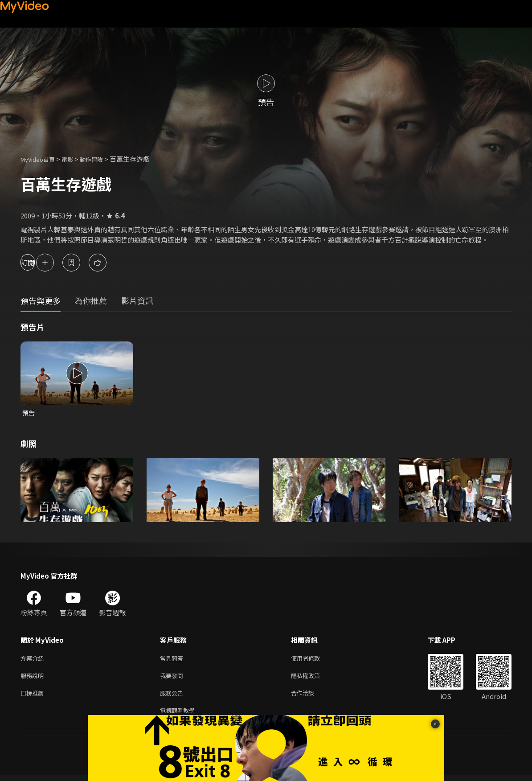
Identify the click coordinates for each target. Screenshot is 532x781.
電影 (74, 159)
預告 (29, 413)
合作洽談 (310, 697)
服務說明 (34, 678)
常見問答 (173, 660)
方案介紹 (34, 660)
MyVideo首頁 (41, 159)
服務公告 (173, 697)
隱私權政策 (313, 678)
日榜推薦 (34, 697)
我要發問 (173, 678)
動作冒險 (101, 159)
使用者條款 (313, 660)
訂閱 (38, 262)
